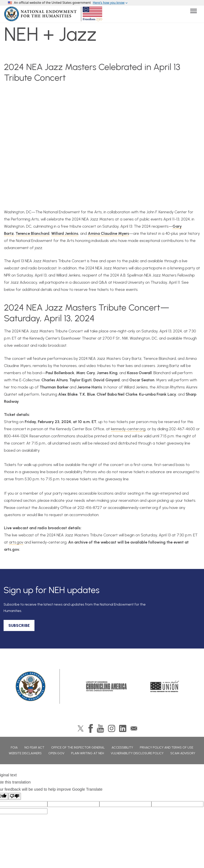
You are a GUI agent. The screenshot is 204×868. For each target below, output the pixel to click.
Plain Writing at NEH (88, 753)
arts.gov (16, 542)
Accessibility (122, 747)
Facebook (91, 728)
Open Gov (56, 753)
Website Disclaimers (25, 753)
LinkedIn (123, 728)
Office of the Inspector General (78, 747)
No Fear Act (34, 747)
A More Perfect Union (165, 686)
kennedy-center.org (128, 429)
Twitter (81, 728)
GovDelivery (134, 728)
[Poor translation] (15, 796)
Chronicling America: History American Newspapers (106, 686)
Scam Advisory (183, 753)
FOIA (14, 747)
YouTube (100, 728)
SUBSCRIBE (19, 625)
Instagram (112, 728)
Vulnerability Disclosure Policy (137, 753)
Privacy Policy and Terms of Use (167, 747)
